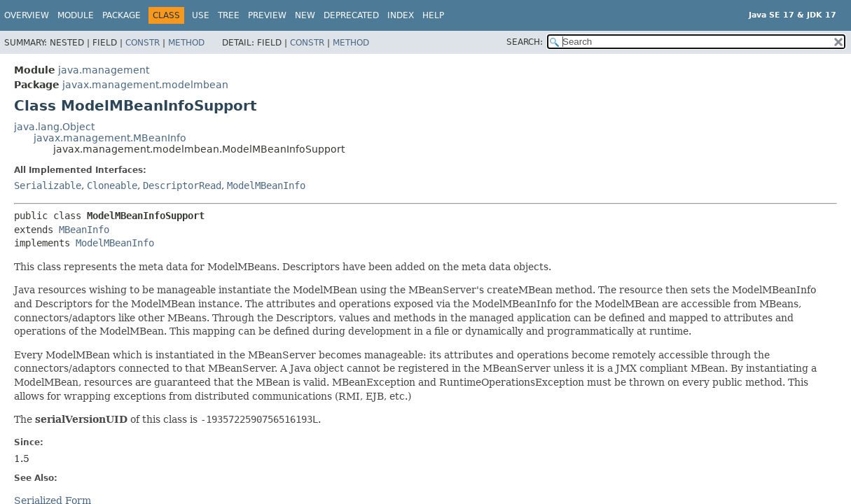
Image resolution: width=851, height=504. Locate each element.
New (305, 15)
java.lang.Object (54, 127)
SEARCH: (525, 42)
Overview (27, 15)
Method (186, 43)
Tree (229, 15)
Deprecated (351, 15)
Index (401, 15)
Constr (143, 43)
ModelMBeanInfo (266, 185)
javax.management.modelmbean (145, 85)
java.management (104, 70)
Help (433, 15)
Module (76, 15)
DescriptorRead (182, 185)
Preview (267, 15)
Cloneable (112, 185)
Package (122, 15)
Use (201, 15)
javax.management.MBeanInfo (110, 138)
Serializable (48, 185)
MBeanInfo (84, 230)
